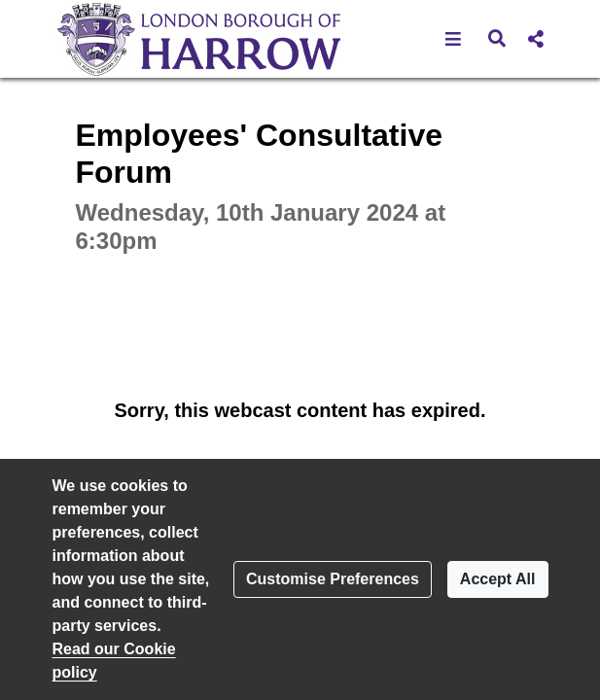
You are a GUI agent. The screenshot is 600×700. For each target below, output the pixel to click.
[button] (454, 39)
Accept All (498, 579)
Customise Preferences (333, 579)
